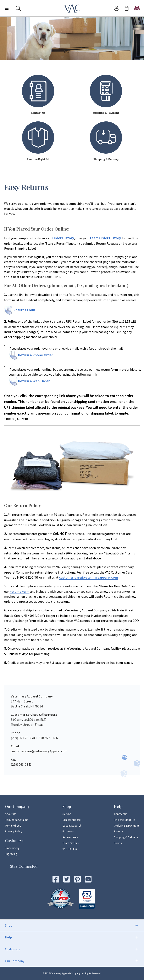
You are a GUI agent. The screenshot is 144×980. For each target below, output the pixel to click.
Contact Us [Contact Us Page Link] (121, 814)
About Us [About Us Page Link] (11, 814)
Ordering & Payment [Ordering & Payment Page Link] (126, 826)
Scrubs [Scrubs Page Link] (67, 814)
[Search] (18, 8)
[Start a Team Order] (137, 8)
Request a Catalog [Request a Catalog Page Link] (16, 820)
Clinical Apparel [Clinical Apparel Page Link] (72, 820)
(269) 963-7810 (21, 738)
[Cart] (127, 8)
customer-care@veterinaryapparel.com (88, 577)
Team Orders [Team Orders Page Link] (71, 843)
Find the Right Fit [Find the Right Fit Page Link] (124, 820)
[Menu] (7, 8)
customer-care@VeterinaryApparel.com (39, 751)
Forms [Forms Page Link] (118, 843)
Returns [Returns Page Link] (119, 831)
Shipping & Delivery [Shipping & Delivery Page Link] (126, 837)
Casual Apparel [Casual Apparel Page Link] (72, 826)
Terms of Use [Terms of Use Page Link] (13, 826)
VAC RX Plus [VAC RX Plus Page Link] (70, 849)
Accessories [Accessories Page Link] (70, 837)
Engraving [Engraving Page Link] (11, 854)
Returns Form (20, 591)
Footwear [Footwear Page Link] (68, 831)
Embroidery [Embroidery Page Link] (12, 848)
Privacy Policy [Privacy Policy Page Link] (14, 831)
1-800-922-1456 (47, 738)
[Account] (117, 8)
